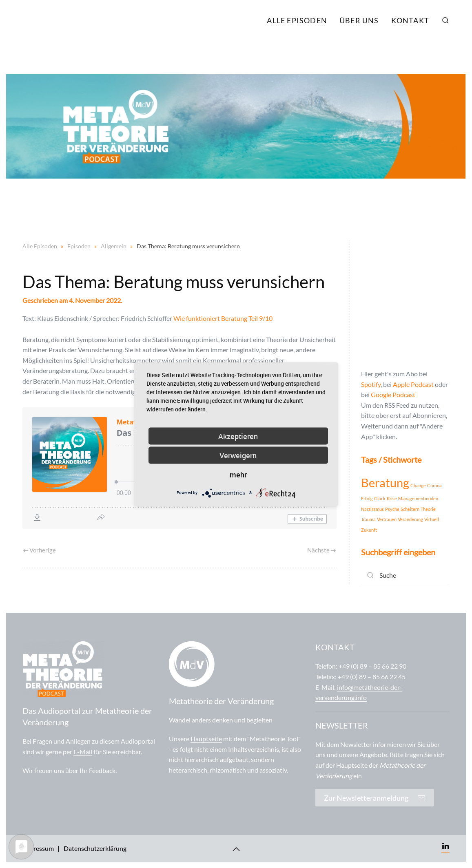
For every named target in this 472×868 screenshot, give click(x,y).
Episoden (79, 246)
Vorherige (40, 550)
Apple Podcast (413, 384)
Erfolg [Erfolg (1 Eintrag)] (367, 498)
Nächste (321, 550)
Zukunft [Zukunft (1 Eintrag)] (369, 530)
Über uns (359, 20)
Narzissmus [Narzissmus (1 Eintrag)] (372, 509)
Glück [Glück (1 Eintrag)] (380, 498)
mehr (238, 474)
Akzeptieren (238, 436)
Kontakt (410, 20)
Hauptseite (206, 739)
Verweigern (238, 455)
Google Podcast (393, 394)
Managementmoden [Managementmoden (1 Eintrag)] (418, 498)
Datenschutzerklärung (95, 848)
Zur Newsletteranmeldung (375, 798)
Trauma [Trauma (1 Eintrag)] (368, 519)
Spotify (371, 384)
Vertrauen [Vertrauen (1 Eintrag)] (387, 519)
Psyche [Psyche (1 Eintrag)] (392, 509)
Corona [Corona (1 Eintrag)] (434, 485)
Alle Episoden (297, 20)
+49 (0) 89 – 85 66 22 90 (372, 666)
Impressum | (41, 848)
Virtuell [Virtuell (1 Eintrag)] (432, 519)
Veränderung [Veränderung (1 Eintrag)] (410, 519)
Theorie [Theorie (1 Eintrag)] (428, 509)
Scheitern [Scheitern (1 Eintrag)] (410, 509)
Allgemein (114, 246)
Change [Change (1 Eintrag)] (418, 485)
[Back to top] (236, 849)
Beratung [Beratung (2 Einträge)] (385, 483)
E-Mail (83, 752)
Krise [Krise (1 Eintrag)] (392, 498)
